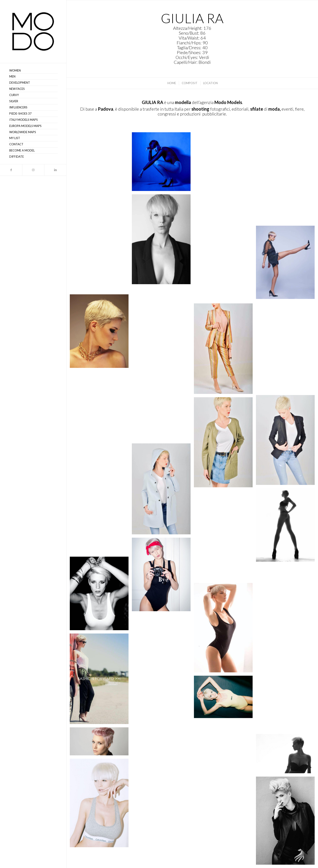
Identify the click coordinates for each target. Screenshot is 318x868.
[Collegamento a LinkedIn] (55, 170)
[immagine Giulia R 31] (287, 264)
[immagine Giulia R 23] (287, 442)
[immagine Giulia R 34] (287, 179)
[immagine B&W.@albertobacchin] (101, 595)
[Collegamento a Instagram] (33, 170)
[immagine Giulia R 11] (287, 696)
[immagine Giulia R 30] (225, 265)
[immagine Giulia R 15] (287, 611)
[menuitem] (33, 71)
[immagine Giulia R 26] (225, 350)
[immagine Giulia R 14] (225, 629)
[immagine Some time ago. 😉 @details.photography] (163, 576)
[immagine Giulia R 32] (101, 252)
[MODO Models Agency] (33, 31)
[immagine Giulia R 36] (163, 163)
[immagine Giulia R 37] (101, 171)
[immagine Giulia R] (225, 699)
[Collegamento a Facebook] (11, 170)
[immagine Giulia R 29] (163, 319)
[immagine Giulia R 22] (225, 444)
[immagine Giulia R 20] (101, 510)
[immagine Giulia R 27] (287, 349)
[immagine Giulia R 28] (101, 333)
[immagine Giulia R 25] (163, 396)
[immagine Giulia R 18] (225, 537)
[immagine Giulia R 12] (101, 680)
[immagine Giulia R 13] (163, 660)
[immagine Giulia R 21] (163, 491)
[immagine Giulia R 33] (163, 241)
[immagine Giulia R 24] (101, 418)
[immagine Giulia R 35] (225, 179)
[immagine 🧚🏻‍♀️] (287, 527)
